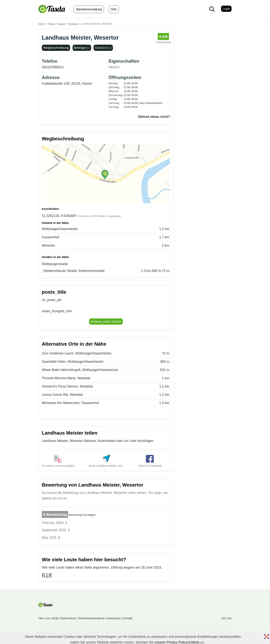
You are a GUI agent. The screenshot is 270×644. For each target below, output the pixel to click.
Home (42, 24)
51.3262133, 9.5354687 (59, 216)
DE (223, 618)
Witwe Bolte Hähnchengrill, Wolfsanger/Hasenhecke (80, 370)
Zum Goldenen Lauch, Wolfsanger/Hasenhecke (76, 353)
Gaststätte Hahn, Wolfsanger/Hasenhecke (73, 362)
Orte (114, 9)
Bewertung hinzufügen (82, 515)
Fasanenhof (51, 237)
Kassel (62, 24)
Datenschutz (68, 618)
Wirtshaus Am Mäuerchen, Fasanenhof (70, 403)
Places (52, 24)
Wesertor (73, 24)
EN (230, 618)
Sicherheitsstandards (91, 618)
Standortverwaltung (89, 9)
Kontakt (128, 618)
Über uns (44, 618)
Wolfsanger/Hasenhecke (60, 229)
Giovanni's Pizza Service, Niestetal (67, 386)
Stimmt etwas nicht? (154, 117)
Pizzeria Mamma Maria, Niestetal (66, 378)
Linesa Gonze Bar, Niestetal (62, 395)
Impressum (114, 618)
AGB (55, 618)
